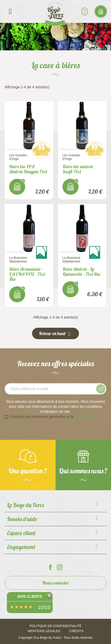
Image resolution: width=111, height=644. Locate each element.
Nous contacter (55, 583)
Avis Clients (30, 597)
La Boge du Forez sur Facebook (50, 567)
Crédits (76, 631)
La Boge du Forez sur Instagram (60, 567)
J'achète (17, 187)
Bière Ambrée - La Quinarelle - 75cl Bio (82, 272)
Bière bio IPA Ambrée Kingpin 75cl (28, 169)
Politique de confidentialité (55, 626)
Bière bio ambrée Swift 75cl (78, 169)
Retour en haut (55, 334)
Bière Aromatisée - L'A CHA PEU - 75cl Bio (27, 274)
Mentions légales (44, 631)
